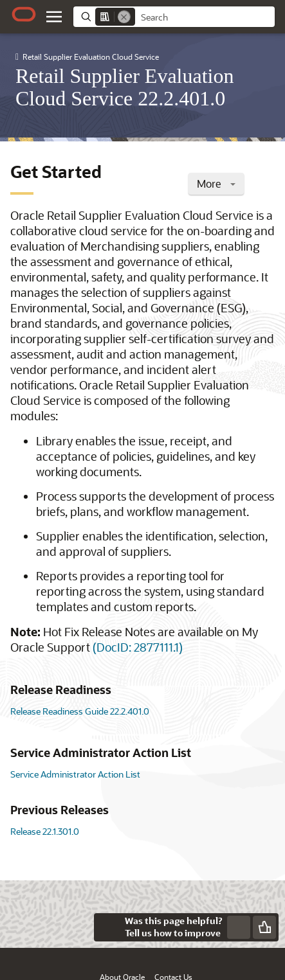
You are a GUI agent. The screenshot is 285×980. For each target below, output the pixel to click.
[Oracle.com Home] (24, 14)
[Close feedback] (108, 927)
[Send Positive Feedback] (264, 927)
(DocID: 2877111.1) (138, 647)
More (216, 183)
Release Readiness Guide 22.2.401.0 (80, 711)
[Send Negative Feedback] (239, 927)
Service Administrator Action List (75, 774)
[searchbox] (205, 17)
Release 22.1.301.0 (45, 831)
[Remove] (124, 17)
